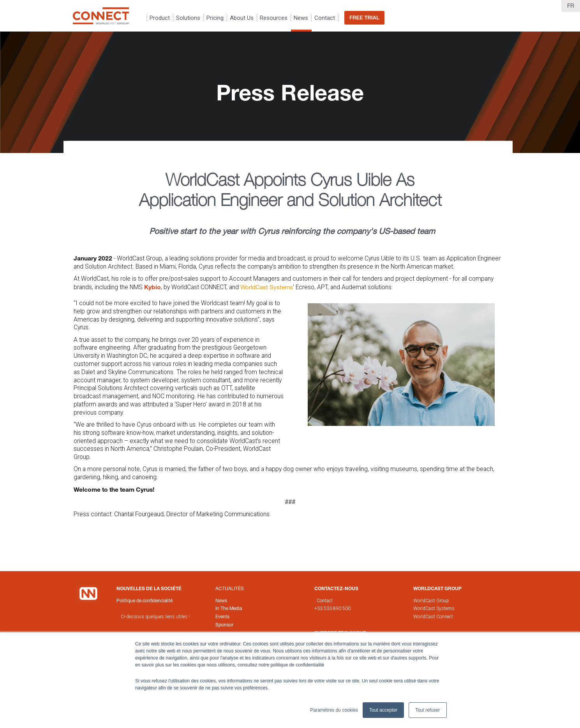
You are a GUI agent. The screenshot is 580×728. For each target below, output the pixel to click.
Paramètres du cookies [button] (334, 710)
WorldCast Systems (267, 287)
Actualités (230, 588)
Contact (325, 601)
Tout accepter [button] (383, 710)
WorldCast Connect (433, 617)
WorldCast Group (431, 601)
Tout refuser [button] (428, 710)
